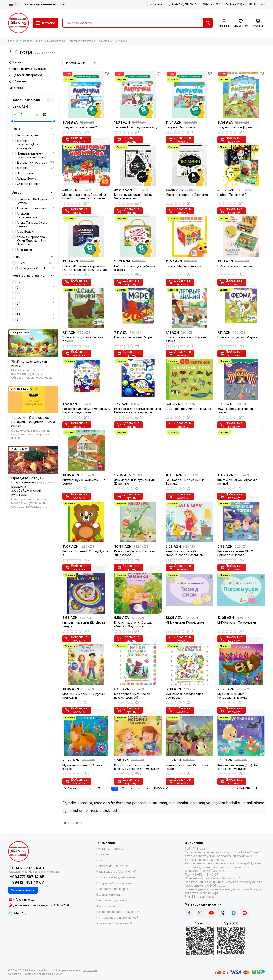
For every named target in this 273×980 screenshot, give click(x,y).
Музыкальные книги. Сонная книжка (82, 767)
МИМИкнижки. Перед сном (185, 622)
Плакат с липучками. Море (133, 337)
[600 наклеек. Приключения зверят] (241, 376)
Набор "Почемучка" (232, 195)
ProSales (27, 974)
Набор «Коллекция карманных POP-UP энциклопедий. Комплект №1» (86, 268)
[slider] (12, 121)
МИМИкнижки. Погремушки (237, 622)
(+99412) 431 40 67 (243, 4)
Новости (103, 854)
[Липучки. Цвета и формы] (241, 94)
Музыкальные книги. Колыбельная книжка (232, 696)
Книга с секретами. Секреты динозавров (135, 553)
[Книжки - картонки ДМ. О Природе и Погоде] (241, 519)
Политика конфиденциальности (119, 877)
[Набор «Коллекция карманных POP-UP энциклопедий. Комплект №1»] (86, 233)
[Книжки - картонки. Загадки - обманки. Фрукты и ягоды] (138, 590)
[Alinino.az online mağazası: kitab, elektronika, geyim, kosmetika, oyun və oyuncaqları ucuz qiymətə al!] (18, 23)
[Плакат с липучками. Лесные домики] (86, 305)
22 (36, 309)
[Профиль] (224, 23)
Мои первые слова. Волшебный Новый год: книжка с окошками (85, 196)
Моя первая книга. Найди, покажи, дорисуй (132, 696)
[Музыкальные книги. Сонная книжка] (86, 733)
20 (36, 293)
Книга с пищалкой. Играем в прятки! (237, 482)
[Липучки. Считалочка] (189, 94)
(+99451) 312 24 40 (183, 4)
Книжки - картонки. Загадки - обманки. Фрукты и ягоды (135, 624)
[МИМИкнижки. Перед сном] (189, 590)
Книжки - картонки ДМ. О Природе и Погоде (235, 553)
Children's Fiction (36, 184)
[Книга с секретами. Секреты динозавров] (138, 519)
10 (131, 787)
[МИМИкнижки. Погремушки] (241, 590)
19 (147, 787)
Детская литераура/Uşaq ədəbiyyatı (36, 144)
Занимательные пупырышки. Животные (134, 482)
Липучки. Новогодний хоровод (136, 127)
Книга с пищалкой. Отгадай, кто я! (85, 553)
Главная (13, 41)
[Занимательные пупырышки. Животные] (138, 447)
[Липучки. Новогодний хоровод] (138, 94)
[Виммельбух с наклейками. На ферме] (86, 447)
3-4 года (17, 88)
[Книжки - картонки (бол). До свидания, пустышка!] (241, 733)
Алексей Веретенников (36, 215)
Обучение (106, 41)
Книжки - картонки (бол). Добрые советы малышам (184, 553)
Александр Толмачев (36, 208)
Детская (36, 168)
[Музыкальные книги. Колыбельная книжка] (241, 661)
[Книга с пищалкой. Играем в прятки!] (241, 447)
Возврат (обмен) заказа (114, 883)
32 (36, 282)
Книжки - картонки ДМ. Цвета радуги (84, 624)
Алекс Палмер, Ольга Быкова (36, 224)
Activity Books (36, 179)
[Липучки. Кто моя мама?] (86, 94)
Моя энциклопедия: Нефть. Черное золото (133, 196)
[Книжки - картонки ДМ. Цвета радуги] (86, 590)
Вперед (161, 787)
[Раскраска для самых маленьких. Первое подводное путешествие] (86, 376)
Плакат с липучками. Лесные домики (83, 339)
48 (36, 298)
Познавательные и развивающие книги (36, 155)
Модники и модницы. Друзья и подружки (84, 696)
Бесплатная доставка (112, 900)
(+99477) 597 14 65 (214, 4)
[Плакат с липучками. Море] (138, 305)
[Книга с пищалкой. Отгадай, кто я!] (86, 519)
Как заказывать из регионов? (117, 918)
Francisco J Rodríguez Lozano (36, 201)
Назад (70, 787)
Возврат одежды (109, 895)
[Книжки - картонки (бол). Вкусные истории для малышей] (138, 733)
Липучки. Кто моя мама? (80, 127)
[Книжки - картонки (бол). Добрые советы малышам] (189, 519)
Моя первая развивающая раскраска (184, 696)
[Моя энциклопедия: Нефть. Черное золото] (138, 162)
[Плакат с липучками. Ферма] (241, 305)
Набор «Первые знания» (235, 266)
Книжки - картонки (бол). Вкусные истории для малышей (137, 767)
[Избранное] (241, 23)
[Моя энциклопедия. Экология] (189, 162)
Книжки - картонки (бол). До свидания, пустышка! (238, 767)
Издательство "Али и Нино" (116, 872)
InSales (58, 974)
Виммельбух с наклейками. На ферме (84, 482)
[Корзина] (258, 23)
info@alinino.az (24, 899)
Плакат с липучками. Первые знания (186, 339)
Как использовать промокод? (118, 912)
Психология (36, 173)
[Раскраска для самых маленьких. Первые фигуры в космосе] (138, 376)
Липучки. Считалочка (181, 127)
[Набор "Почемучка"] (241, 162)
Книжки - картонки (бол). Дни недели (187, 767)
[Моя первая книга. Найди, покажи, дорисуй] (138, 661)
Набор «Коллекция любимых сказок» (135, 268)
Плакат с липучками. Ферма (237, 337)
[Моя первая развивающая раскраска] (189, 661)
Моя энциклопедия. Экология (187, 195)
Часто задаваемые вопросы (45, 4)
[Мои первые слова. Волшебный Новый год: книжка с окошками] (86, 162)
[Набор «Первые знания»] (241, 233)
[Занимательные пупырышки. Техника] (189, 447)
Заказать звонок (23, 890)
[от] (25, 114)
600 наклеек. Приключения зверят (237, 410)
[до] (48, 114)
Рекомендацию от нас (113, 866)
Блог (100, 860)
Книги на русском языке (51, 41)
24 (36, 303)
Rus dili (36, 263)
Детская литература (82, 41)
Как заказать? (106, 906)
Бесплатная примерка (112, 889)
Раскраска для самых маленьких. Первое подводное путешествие (86, 411)
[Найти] (208, 23)
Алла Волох (36, 232)
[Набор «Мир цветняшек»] (189, 233)
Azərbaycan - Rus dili (36, 268)
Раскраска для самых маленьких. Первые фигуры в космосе (138, 410)
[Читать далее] (72, 823)
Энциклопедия (36, 135)
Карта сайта (90, 970)
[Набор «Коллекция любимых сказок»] (138, 233)
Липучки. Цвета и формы (235, 127)
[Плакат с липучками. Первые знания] (189, 305)
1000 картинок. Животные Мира (188, 409)
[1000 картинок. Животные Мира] (189, 376)
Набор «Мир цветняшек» (184, 266)
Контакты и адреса (110, 849)
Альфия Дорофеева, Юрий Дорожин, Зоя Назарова (36, 241)
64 (36, 287)
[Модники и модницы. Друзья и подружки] (86, 661)
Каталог (27, 41)
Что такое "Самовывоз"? (114, 923)
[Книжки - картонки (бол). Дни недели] (189, 733)
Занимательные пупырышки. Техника (186, 482)
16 (36, 314)
